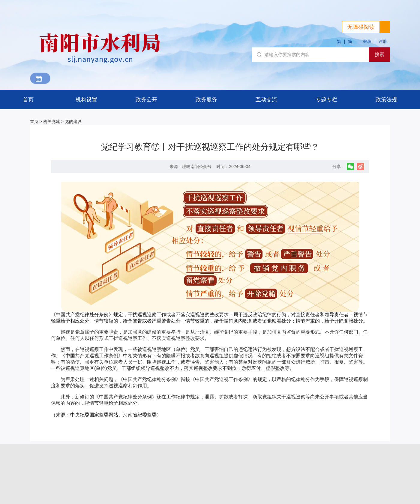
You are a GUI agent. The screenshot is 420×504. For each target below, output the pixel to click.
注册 (383, 41)
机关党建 (52, 121)
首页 (28, 100)
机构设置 (86, 100)
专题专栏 (326, 100)
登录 (367, 41)
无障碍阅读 (361, 27)
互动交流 (266, 100)
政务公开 (146, 100)
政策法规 (386, 100)
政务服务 (206, 100)
